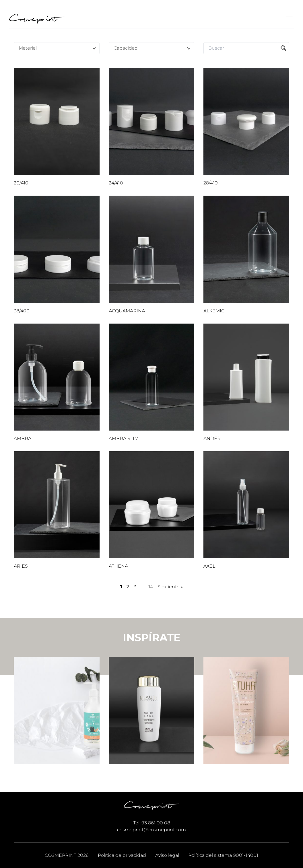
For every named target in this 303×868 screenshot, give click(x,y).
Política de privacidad (122, 855)
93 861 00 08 (156, 823)
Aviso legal (167, 855)
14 (151, 587)
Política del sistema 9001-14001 (223, 855)
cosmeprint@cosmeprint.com (151, 830)
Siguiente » (170, 587)
